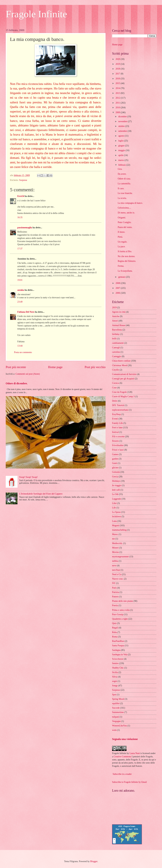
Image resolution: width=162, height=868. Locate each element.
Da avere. (122, 174)
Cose (114, 388)
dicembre (123, 117)
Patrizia (116, 592)
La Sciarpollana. (125, 271)
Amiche (116, 316)
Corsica (116, 383)
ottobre (122, 126)
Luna (114, 521)
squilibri (116, 703)
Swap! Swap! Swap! (29, 477)
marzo (121, 160)
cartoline (116, 352)
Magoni (116, 525)
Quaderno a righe (120, 619)
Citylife (116, 370)
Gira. (120, 169)
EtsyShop (116, 414)
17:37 (20, 249)
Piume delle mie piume (123, 601)
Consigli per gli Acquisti (123, 379)
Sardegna (116, 650)
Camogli (116, 348)
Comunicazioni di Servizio (124, 374)
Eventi (115, 419)
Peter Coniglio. (125, 222)
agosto (121, 136)
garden (115, 459)
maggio (122, 150)
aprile (121, 155)
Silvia (115, 677)
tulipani (116, 717)
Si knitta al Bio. (125, 251)
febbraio (122, 165)
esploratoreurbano (120, 410)
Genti (115, 463)
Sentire (115, 663)
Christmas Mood (120, 365)
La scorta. (122, 198)
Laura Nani (135, 753)
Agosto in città (119, 312)
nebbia (115, 561)
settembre (123, 131)
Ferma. (121, 266)
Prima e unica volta (121, 610)
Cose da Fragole (119, 392)
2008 (118, 283)
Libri (114, 503)
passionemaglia (25, 228)
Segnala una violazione (125, 739)
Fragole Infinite (36, 14)
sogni (115, 681)
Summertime (118, 712)
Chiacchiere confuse (121, 361)
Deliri (115, 401)
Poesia (115, 605)
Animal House (119, 325)
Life (114, 508)
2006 (118, 293)
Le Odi (115, 494)
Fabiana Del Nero (26, 312)
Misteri (115, 548)
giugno (122, 146)
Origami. (122, 218)
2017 (118, 74)
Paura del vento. (125, 227)
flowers (115, 441)
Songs (115, 686)
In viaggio (117, 485)
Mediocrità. (117, 543)
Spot (114, 695)
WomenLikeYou (119, 726)
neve (114, 566)
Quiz (114, 623)
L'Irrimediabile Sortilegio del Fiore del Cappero (41, 494)
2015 (118, 83)
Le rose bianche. (125, 193)
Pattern (115, 597)
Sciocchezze (118, 659)
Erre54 (21, 196)
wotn (114, 730)
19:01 (20, 280)
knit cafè (116, 490)
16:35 (20, 217)
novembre (123, 121)
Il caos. (121, 188)
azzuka (21, 290)
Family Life (117, 423)
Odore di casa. (124, 179)
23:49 (20, 302)
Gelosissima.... (124, 208)
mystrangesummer (120, 557)
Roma (115, 637)
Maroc (115, 534)
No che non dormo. (126, 256)
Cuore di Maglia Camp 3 (123, 396)
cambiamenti (118, 343)
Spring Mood (118, 699)
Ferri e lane (117, 428)
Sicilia (115, 672)
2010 (118, 108)
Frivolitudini (118, 445)
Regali (115, 628)
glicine (115, 468)
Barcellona (117, 330)
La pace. (121, 247)
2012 (118, 98)
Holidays (116, 481)
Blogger (94, 861)
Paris (114, 588)
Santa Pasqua (118, 646)
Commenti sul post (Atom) (28, 374)
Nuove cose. (118, 579)
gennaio (122, 277)
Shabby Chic (118, 668)
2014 (118, 88)
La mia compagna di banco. (130, 203)
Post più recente (16, 367)
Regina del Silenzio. (127, 261)
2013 (118, 93)
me (113, 539)
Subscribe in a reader (122, 774)
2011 (118, 103)
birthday (116, 334)
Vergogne (116, 721)
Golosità (116, 472)
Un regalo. (122, 242)
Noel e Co (117, 574)
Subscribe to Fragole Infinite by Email (129, 782)
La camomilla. (124, 184)
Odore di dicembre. (17, 383)
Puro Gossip (118, 614)
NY (114, 583)
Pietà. (120, 237)
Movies (115, 552)
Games (115, 454)
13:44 (20, 346)
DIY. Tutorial (118, 405)
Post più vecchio (95, 367)
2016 (118, 79)
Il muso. (121, 232)
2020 (118, 59)
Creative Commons (122, 757)
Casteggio (117, 356)
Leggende (117, 499)
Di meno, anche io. (126, 213)
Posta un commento (23, 352)
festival (115, 432)
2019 (118, 64)
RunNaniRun (118, 641)
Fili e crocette (118, 437)
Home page (55, 367)
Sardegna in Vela (120, 655)
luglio (121, 141)
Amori (115, 321)
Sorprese (23, 180)
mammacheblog (119, 530)
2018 (118, 69)
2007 (118, 288)
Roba (114, 632)
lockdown (117, 516)
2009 (118, 112)
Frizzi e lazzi (118, 450)
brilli (114, 339)
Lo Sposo (116, 512)
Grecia (115, 477)
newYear (116, 570)
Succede (116, 708)
